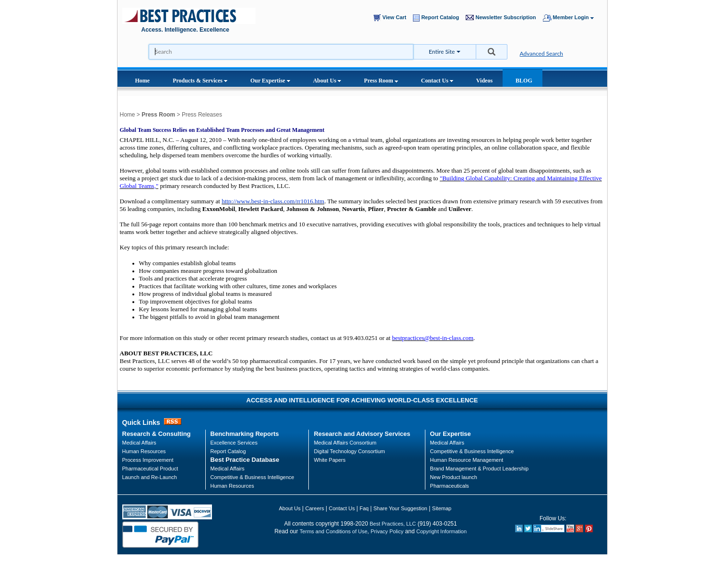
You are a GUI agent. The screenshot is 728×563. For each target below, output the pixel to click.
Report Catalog (438, 18)
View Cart (392, 18)
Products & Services (200, 81)
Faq (364, 508)
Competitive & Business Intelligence (252, 477)
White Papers (329, 460)
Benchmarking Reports (245, 434)
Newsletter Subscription (503, 18)
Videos (484, 81)
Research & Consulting (157, 434)
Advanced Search (542, 53)
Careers (315, 508)
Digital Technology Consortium (349, 451)
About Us (327, 81)
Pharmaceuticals (450, 486)
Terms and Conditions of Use (334, 531)
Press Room (381, 81)
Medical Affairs (139, 443)
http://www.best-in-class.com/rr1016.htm (273, 201)
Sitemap (442, 508)
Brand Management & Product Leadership (479, 469)
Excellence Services (234, 443)
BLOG (524, 81)
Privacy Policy (387, 531)
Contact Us (437, 81)
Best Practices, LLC (393, 524)
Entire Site (442, 52)
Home (143, 81)
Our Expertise (270, 81)
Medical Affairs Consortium (345, 443)
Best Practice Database (245, 460)
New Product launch (454, 477)
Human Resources (232, 486)
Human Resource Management (467, 460)
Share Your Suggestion (400, 508)
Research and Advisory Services (362, 434)
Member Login (573, 18)
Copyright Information (441, 531)
